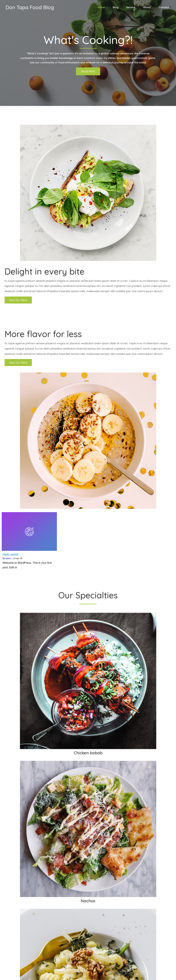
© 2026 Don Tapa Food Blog (23, 975)
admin (8, 337)
